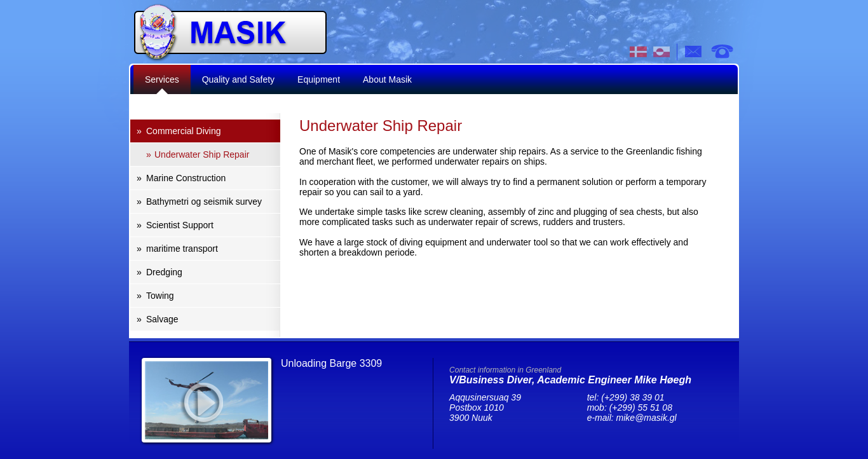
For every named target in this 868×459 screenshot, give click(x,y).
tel (722, 51)
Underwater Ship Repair (202, 154)
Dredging (164, 272)
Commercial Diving (183, 131)
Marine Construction (186, 178)
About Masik (387, 79)
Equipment (319, 79)
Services (162, 79)
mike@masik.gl (647, 418)
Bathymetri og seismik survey (204, 202)
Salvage (162, 319)
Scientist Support (180, 225)
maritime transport (182, 249)
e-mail (694, 51)
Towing (160, 296)
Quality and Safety (238, 79)
